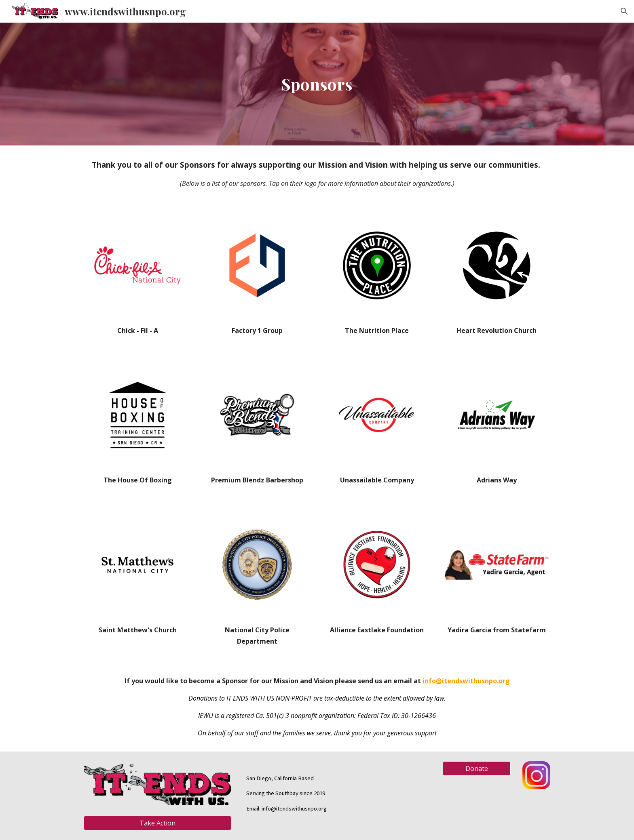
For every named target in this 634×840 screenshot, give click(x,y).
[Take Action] (157, 823)
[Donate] (477, 768)
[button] (624, 11)
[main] (317, 84)
